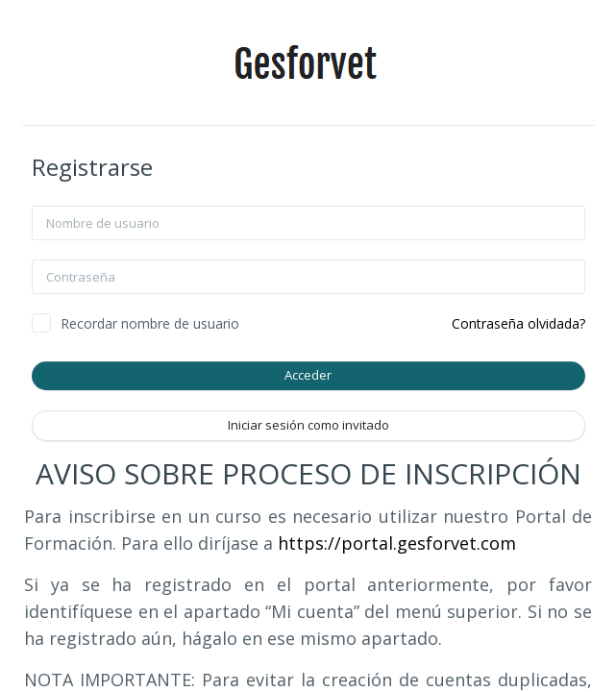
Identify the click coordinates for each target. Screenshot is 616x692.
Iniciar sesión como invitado (308, 425)
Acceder (308, 375)
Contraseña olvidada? (518, 323)
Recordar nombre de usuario (150, 323)
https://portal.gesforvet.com (397, 543)
